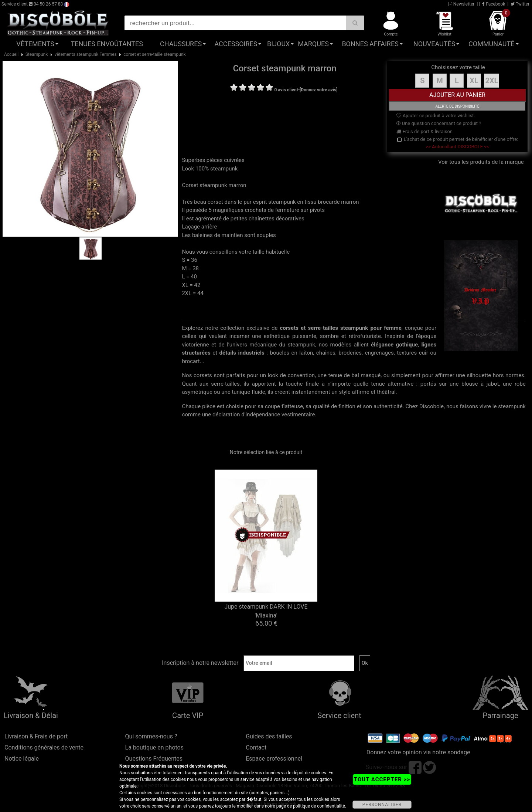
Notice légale (22, 759)
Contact (256, 747)
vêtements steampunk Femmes (86, 54)
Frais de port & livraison (424, 131)
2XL (492, 81)
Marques (313, 44)
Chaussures (181, 44)
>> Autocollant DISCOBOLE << (457, 147)
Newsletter (462, 4)
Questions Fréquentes (154, 759)
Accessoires (236, 44)
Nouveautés (434, 44)
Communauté (491, 44)
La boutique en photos (154, 747)
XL (474, 81)
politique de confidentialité (319, 806)
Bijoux (278, 44)
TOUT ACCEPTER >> (382, 779)
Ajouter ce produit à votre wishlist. (436, 116)
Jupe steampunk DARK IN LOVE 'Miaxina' (266, 611)
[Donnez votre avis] (319, 90)
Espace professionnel (274, 759)
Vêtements (35, 44)
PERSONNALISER (382, 805)
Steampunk (37, 54)
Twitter (520, 4)
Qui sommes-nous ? (151, 736)
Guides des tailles (269, 736)
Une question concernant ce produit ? (439, 123)
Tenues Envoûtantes (107, 44)
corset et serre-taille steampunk (154, 54)
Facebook (494, 4)
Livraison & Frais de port (36, 736)
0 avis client (286, 90)
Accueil (11, 54)
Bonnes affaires (370, 44)
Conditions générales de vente (44, 747)
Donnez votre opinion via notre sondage (418, 752)
